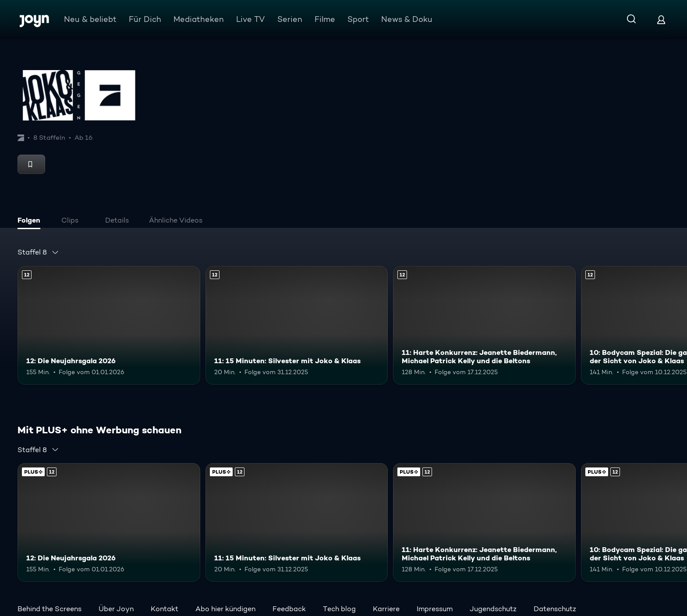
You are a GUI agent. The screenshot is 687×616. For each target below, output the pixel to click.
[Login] (661, 19)
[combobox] (38, 252)
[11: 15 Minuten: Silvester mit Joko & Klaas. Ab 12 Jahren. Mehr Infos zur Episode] (297, 325)
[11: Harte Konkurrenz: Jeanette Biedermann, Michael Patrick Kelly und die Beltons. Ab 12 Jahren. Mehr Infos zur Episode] (484, 325)
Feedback (289, 609)
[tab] (31, 221)
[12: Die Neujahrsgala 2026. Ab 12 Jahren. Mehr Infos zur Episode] (109, 325)
